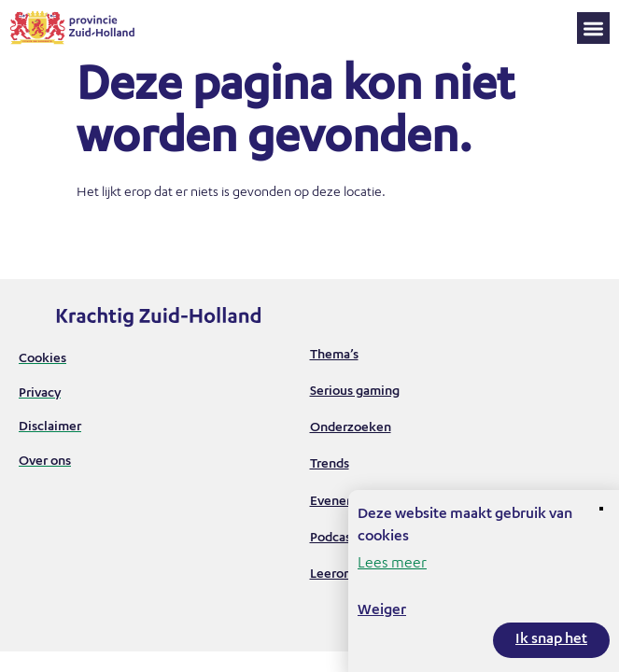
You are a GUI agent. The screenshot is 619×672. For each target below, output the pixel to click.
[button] (593, 28)
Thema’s (334, 356)
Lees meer (392, 565)
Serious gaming (355, 392)
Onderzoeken (351, 428)
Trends (330, 465)
